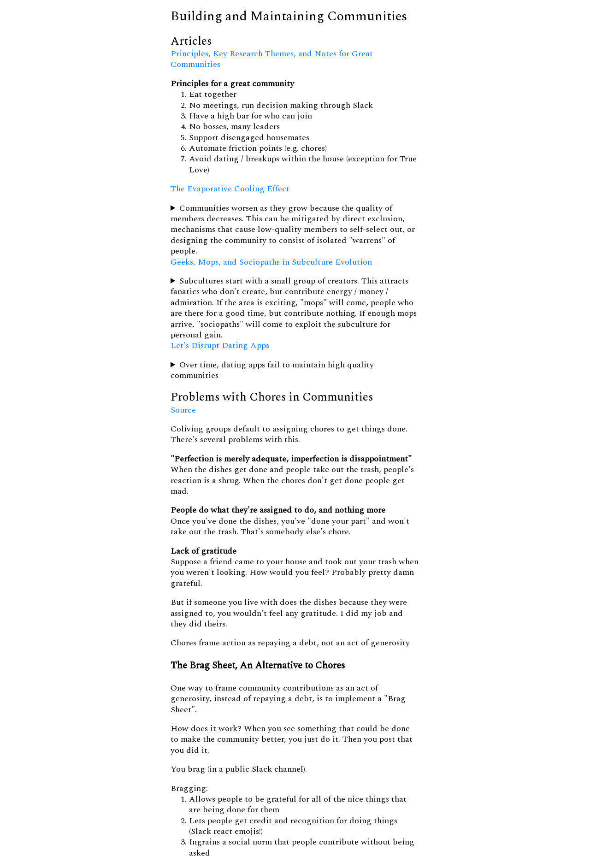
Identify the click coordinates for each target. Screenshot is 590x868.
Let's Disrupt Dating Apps (220, 345)
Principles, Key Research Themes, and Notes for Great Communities (272, 59)
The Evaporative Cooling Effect (230, 189)
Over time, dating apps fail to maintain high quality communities (272, 370)
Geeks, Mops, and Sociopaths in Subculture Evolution (271, 262)
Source (183, 410)
